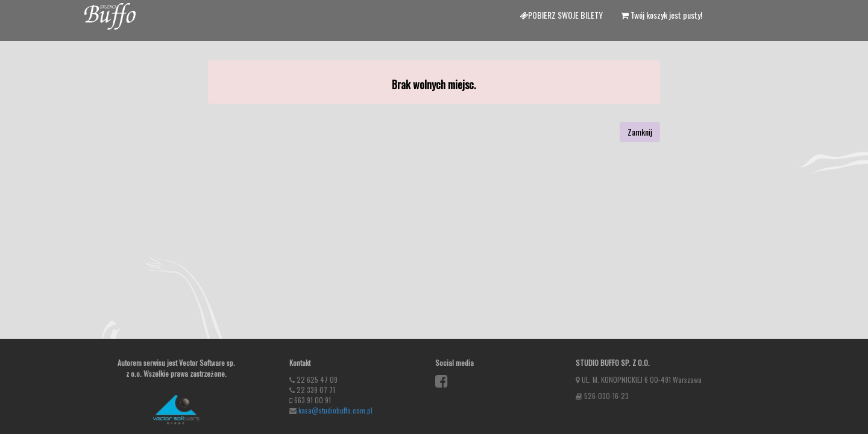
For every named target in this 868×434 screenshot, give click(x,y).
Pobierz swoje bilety (561, 15)
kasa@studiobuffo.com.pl (335, 410)
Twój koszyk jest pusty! (662, 15)
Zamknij (640, 132)
